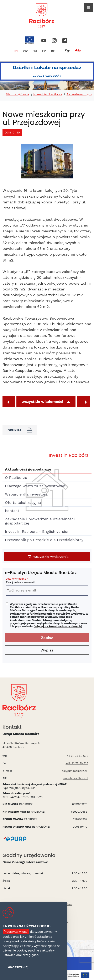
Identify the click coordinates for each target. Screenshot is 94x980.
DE (53, 51)
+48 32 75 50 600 (77, 756)
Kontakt (12, 511)
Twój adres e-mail (47, 581)
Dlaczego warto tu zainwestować (35, 486)
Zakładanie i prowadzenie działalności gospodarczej (40, 521)
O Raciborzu (16, 478)
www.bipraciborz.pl (75, 778)
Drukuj (20, 430)
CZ (26, 51)
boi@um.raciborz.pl (74, 771)
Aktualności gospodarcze (28, 469)
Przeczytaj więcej (16, 931)
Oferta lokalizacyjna (23, 502)
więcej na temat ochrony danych (58, 626)
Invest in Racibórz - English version (37, 531)
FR (44, 51)
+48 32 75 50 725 (77, 763)
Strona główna (17, 94)
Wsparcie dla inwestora (26, 494)
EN (35, 51)
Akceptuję (18, 967)
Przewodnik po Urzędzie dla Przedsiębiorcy (44, 540)
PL (16, 51)
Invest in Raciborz (48, 94)
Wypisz (47, 650)
